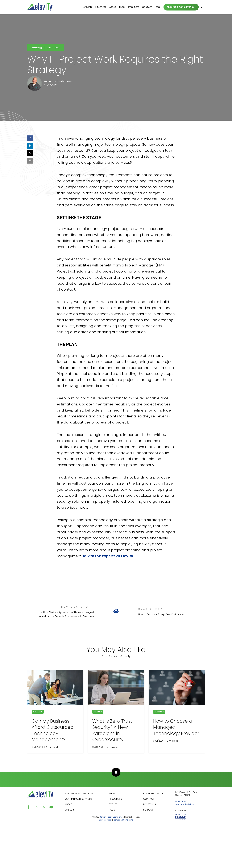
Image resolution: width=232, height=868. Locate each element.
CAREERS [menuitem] (70, 810)
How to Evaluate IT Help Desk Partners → (161, 614)
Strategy (37, 48)
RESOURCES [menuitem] (115, 799)
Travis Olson (64, 81)
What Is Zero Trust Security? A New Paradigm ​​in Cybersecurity (112, 730)
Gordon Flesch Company (111, 817)
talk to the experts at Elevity (108, 556)
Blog (122, 7)
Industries (101, 7)
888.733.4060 (181, 801)
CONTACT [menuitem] (149, 799)
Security (98, 712)
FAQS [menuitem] (112, 810)
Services (88, 7)
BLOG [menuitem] (112, 793)
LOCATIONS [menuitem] (150, 804)
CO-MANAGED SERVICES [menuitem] (78, 799)
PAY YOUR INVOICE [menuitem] (153, 793)
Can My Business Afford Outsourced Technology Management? (53, 730)
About (113, 7)
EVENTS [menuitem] (113, 804)
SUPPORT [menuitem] (148, 810)
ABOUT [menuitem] (69, 804)
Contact (147, 7)
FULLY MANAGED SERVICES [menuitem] (79, 793)
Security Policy (105, 820)
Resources (133, 7)
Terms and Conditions (123, 820)
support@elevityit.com (185, 804)
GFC (158, 7)
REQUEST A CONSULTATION (181, 7)
